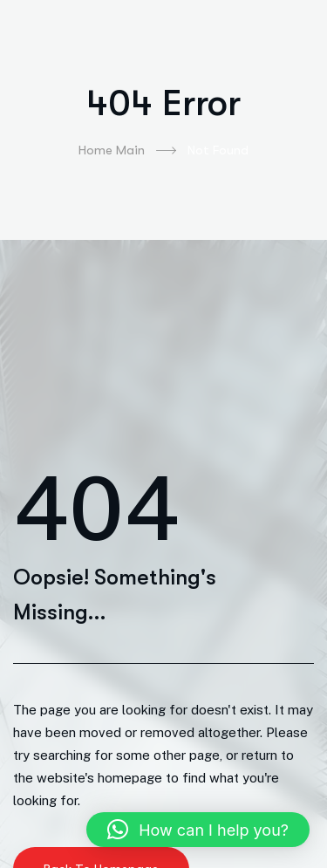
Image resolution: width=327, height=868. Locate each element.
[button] (198, 830)
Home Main (127, 151)
